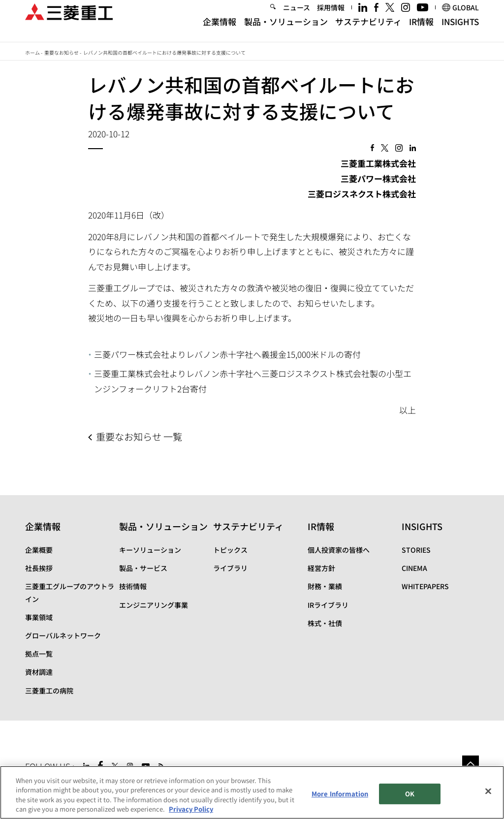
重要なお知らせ (62, 52)
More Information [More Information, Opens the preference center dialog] (340, 794)
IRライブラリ (328, 605)
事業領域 (39, 617)
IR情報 (421, 31)
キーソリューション (150, 550)
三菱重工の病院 (49, 691)
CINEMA (414, 568)
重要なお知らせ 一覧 (139, 437)
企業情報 (220, 31)
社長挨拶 (39, 568)
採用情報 (331, 17)
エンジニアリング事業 (154, 605)
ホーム (32, 52)
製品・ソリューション (286, 31)
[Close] (488, 791)
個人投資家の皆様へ (339, 550)
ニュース (297, 17)
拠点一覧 (39, 654)
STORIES (416, 550)
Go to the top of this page (471, 764)
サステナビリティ (368, 31)
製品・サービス (143, 568)
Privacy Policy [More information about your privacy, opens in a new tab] (191, 809)
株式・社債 (325, 623)
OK (410, 794)
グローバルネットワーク (63, 635)
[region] (252, 792)
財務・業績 (325, 586)
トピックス (230, 550)
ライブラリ (230, 568)
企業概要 (39, 550)
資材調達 (39, 672)
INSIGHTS (460, 31)
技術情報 (133, 586)
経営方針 (321, 568)
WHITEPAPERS (425, 586)
